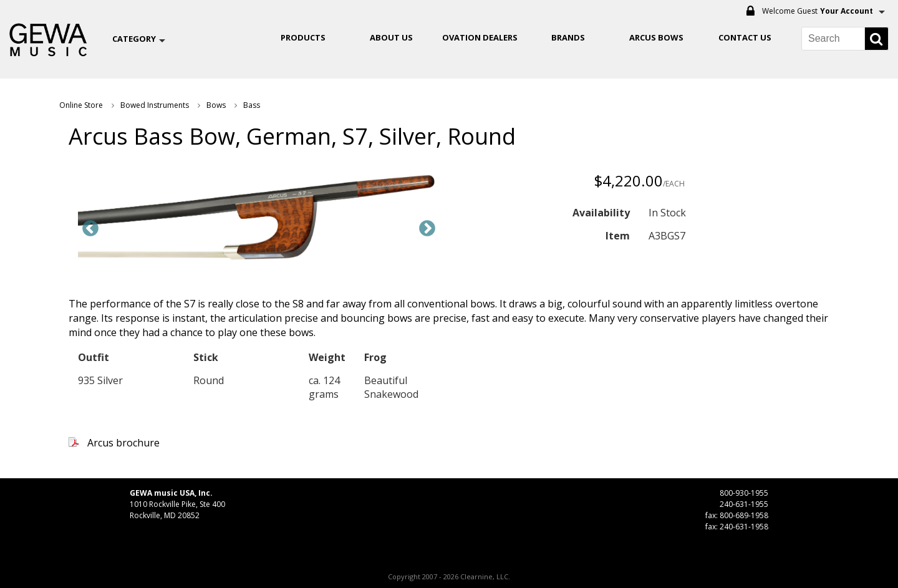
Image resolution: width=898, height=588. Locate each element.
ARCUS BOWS (656, 37)
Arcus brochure (123, 443)
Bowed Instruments (155, 105)
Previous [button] (90, 229)
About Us (391, 37)
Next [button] (427, 229)
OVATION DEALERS (480, 37)
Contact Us (745, 37)
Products (303, 37)
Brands (568, 37)
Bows (216, 105)
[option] (259, 219)
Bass (252, 105)
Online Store (81, 105)
